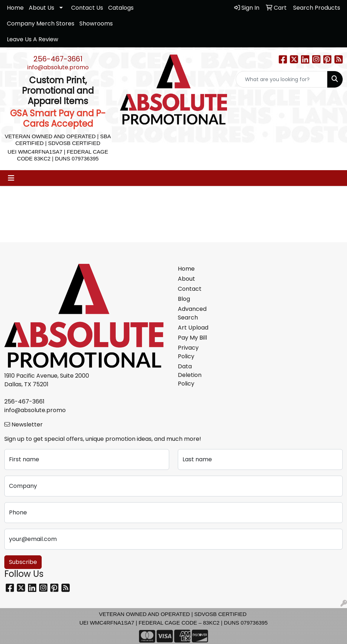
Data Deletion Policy (190, 375)
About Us (41, 8)
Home (15, 8)
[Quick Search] (282, 79)
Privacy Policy (188, 352)
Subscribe (23, 562)
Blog (184, 299)
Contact (190, 289)
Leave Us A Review (33, 39)
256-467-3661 (58, 59)
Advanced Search (192, 313)
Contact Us (87, 8)
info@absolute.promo (58, 67)
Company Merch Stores (41, 24)
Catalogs (121, 8)
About (186, 279)
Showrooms (96, 24)
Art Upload (193, 328)
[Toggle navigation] (11, 178)
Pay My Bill (192, 338)
